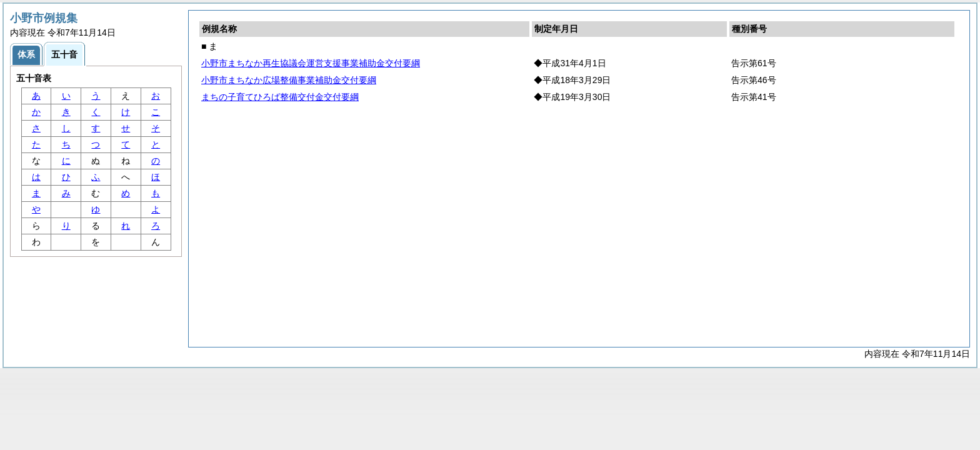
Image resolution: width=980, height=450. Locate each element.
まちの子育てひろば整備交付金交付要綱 (280, 97)
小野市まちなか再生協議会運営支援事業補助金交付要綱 (311, 63)
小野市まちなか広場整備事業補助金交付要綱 (289, 80)
